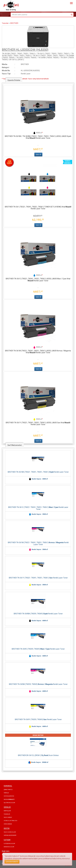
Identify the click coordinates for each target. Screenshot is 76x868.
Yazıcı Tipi (6, 74)
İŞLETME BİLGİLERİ (9, 803)
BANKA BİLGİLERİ (9, 847)
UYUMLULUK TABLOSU (10, 821)
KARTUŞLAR (7, 811)
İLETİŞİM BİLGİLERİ (9, 844)
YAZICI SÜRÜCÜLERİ (10, 832)
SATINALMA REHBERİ (10, 835)
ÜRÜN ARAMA (8, 824)
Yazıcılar (5, 23)
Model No (6, 71)
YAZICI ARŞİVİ (8, 817)
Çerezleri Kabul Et (12, 862)
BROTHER (14, 23)
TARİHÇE (6, 793)
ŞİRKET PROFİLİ (8, 790)
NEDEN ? (9, 799)
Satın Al (38, 155)
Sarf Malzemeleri (15, 445)
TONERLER (7, 814)
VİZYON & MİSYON (9, 796)
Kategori (5, 67)
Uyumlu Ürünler (14, 80)
